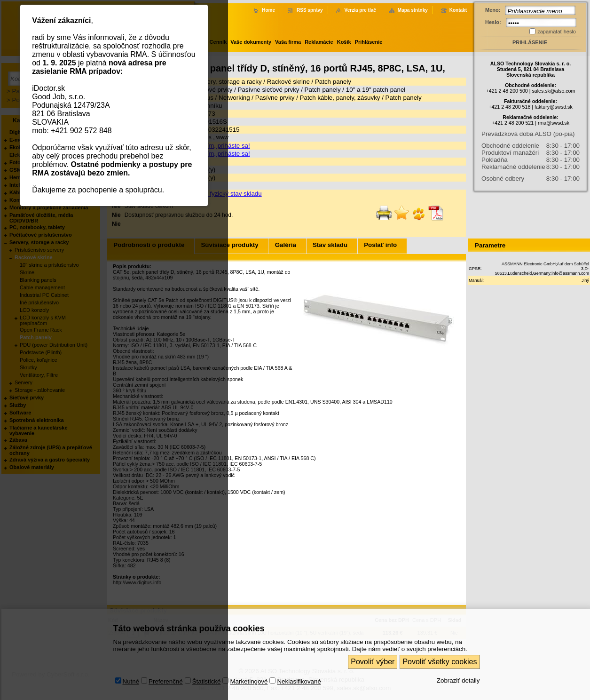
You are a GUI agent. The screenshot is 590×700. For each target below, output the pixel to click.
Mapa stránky (413, 10)
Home (268, 10)
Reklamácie (319, 42)
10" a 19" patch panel (376, 90)
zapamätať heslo (557, 32)
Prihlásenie (369, 42)
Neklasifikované (299, 669)
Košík (344, 42)
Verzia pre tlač (360, 10)
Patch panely (333, 82)
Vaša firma (288, 42)
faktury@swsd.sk (554, 107)
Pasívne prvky (275, 98)
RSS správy (310, 10)
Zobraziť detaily (458, 668)
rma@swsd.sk (554, 123)
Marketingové (249, 669)
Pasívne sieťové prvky (269, 90)
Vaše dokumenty (251, 42)
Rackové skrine (288, 82)
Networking (234, 98)
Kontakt (458, 10)
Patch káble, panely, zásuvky (340, 98)
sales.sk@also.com (553, 91)
